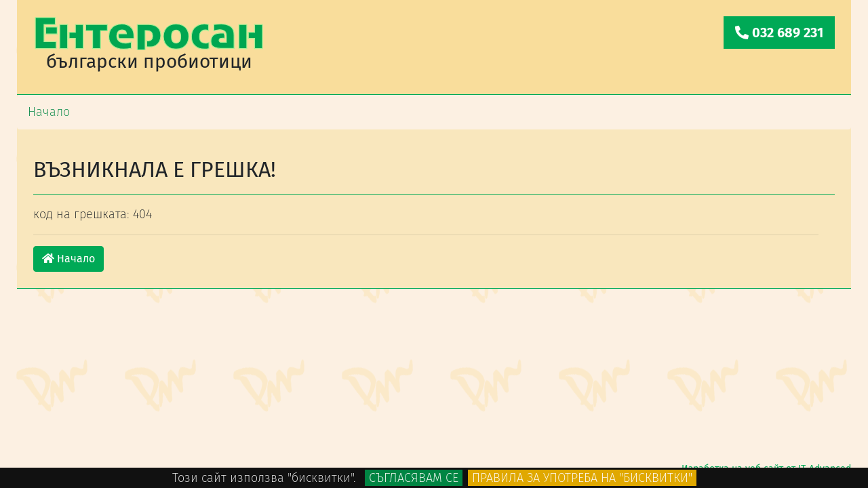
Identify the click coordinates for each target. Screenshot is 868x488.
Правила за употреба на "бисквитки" (582, 478)
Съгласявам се (414, 478)
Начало (68, 259)
